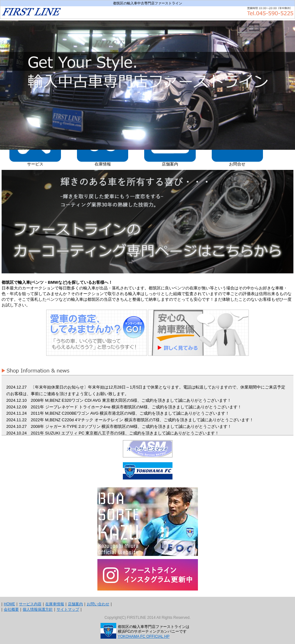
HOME (9, 604)
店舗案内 (75, 604)
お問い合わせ (98, 604)
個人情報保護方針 (38, 609)
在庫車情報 (55, 604)
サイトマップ (68, 609)
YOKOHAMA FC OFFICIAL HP (144, 636)
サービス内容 (30, 604)
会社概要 (11, 609)
